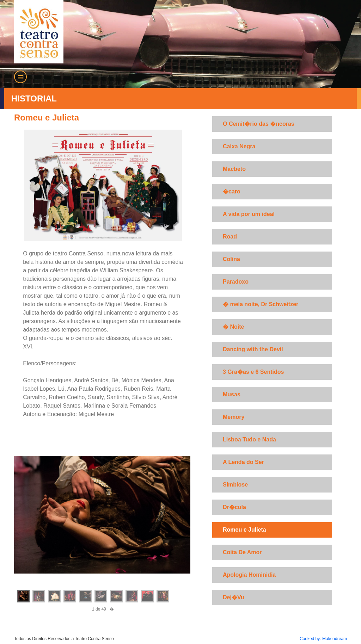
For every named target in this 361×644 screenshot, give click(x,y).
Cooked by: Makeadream (323, 639)
